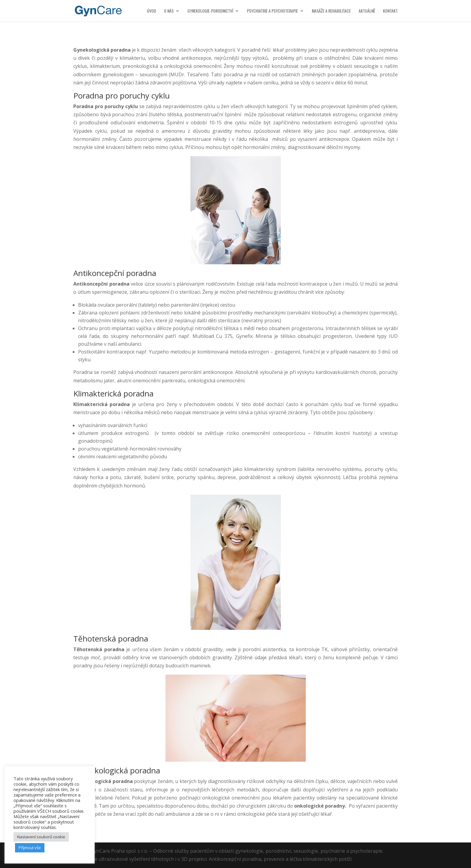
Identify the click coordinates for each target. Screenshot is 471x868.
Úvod (152, 11)
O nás (169, 11)
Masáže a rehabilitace (331, 11)
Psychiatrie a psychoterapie (272, 11)
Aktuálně (367, 11)
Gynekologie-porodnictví (210, 11)
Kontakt (390, 11)
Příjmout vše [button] (30, 848)
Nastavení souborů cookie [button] (41, 837)
